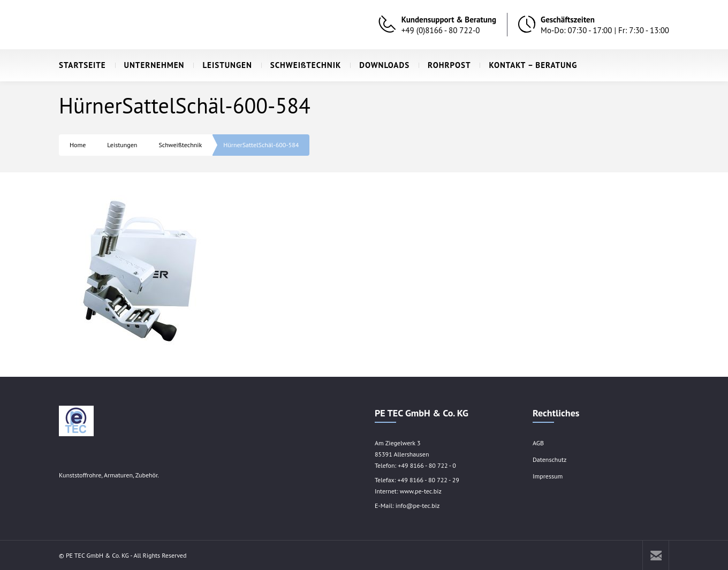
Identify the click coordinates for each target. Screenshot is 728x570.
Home (78, 145)
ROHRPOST (445, 65)
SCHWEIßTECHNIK (301, 65)
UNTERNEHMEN (150, 65)
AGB (538, 443)
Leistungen (122, 145)
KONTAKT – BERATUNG (528, 65)
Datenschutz (549, 459)
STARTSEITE (82, 65)
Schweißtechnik (180, 145)
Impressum (548, 476)
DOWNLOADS (380, 65)
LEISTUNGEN (222, 65)
